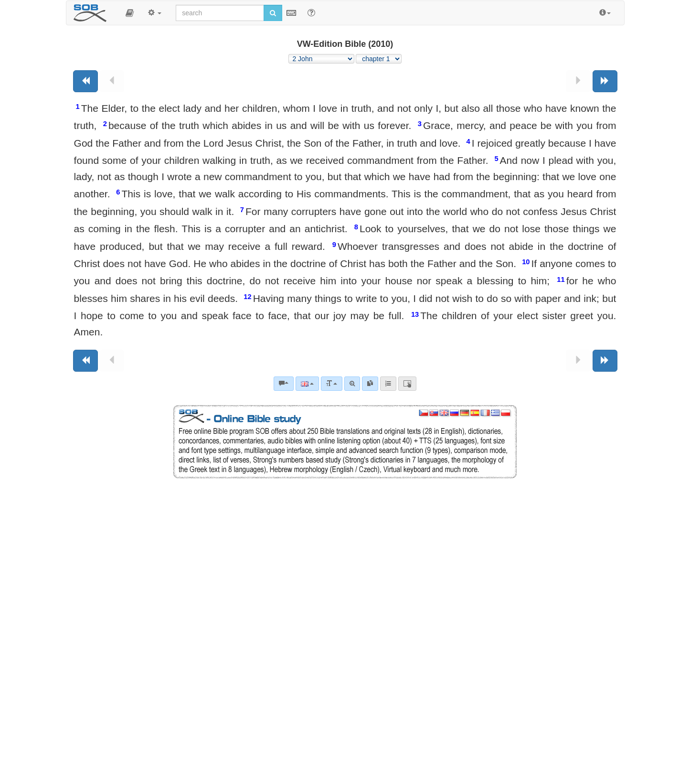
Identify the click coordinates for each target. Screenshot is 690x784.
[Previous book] (85, 81)
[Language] (307, 384)
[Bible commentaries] (284, 384)
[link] (370, 384)
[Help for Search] (311, 12)
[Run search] (273, 13)
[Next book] (605, 81)
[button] (130, 13)
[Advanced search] (352, 384)
